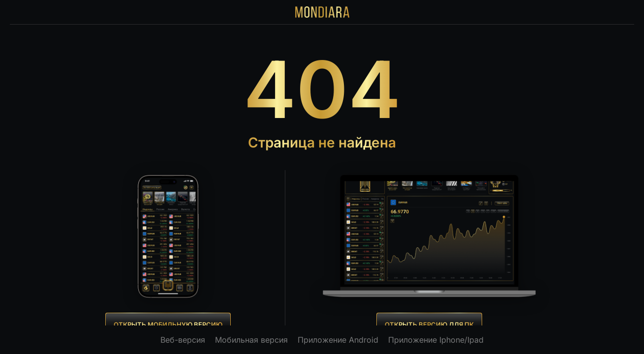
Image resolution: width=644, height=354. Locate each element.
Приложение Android (338, 340)
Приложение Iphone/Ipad (436, 340)
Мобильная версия (251, 340)
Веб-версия (183, 340)
